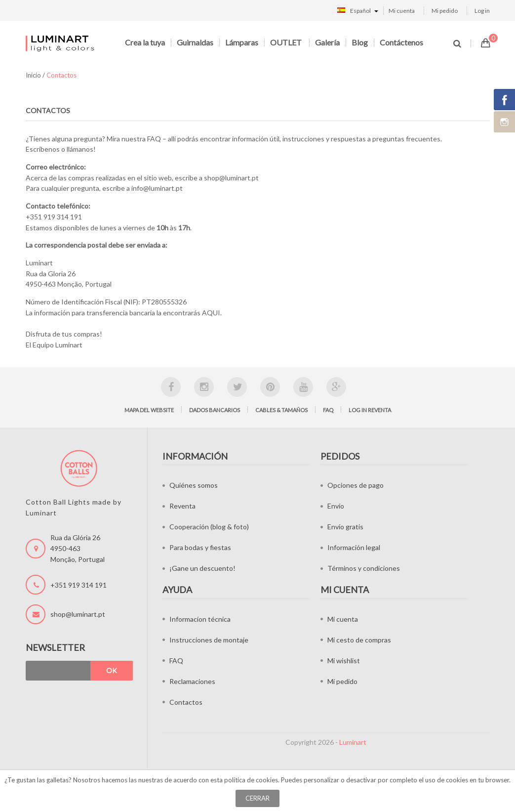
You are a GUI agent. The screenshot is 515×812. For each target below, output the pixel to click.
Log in (482, 11)
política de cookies (251, 780)
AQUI (211, 313)
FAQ (154, 139)
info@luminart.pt (157, 188)
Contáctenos (401, 42)
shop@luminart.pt (231, 178)
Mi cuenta (402, 11)
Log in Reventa (370, 410)
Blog (360, 42)
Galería (327, 42)
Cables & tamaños (281, 410)
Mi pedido (445, 11)
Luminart (353, 742)
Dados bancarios (215, 410)
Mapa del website (149, 410)
